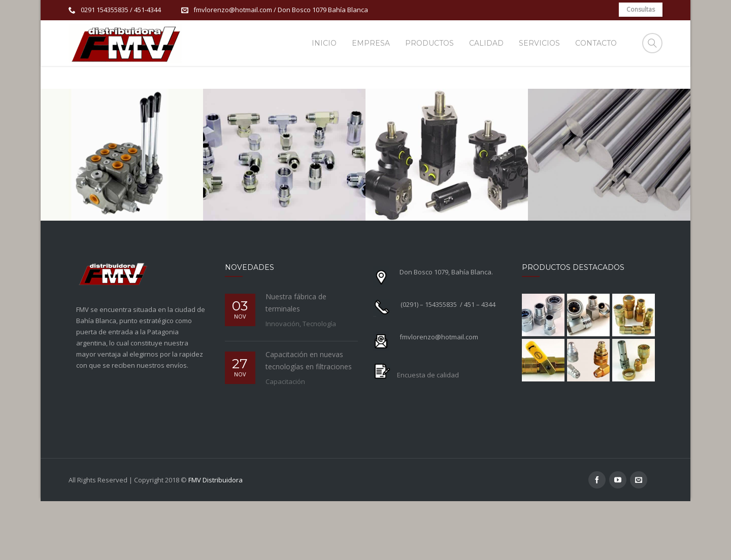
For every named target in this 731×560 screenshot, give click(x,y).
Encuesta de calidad (428, 433)
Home (520, 90)
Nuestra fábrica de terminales (296, 361)
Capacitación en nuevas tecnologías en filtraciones (309, 419)
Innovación (283, 382)
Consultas (641, 9)
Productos (558, 90)
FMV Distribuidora (215, 539)
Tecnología (319, 382)
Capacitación (285, 440)
